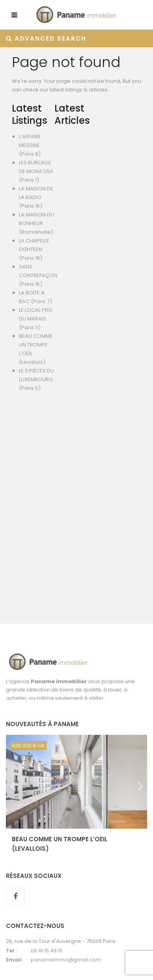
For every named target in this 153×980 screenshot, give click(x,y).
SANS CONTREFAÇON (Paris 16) (38, 275)
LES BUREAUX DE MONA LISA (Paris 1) (36, 171)
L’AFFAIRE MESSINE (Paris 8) (30, 145)
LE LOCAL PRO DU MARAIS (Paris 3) (36, 319)
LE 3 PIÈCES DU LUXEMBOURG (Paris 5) (36, 379)
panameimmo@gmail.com (66, 960)
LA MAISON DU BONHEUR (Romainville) (36, 223)
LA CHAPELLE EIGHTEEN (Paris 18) (34, 249)
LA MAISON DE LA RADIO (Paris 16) (36, 197)
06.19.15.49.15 (47, 951)
